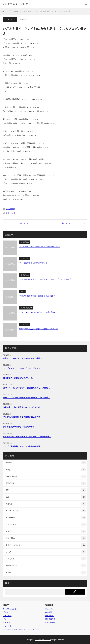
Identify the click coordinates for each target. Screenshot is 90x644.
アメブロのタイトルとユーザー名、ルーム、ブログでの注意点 (46, 279)
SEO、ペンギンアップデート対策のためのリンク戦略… (26, 388)
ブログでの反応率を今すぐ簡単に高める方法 (22, 417)
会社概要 (49, 612)
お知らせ (46, 504)
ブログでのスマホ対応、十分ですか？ (19, 427)
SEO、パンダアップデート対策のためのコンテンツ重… (26, 398)
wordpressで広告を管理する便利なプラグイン (39, 329)
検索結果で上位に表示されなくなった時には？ (22, 407)
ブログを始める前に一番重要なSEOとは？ (37, 296)
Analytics (46, 470)
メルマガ (6, 623)
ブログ (8, 213)
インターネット (46, 524)
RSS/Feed (46, 483)
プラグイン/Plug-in (46, 545)
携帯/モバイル (46, 566)
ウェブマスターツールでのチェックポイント (22, 368)
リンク (46, 552)
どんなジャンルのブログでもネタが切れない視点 (40, 247)
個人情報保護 (50, 619)
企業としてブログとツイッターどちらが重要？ (22, 358)
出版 (14, 213)
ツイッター (7, 616)
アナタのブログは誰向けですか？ (33, 263)
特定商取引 (49, 616)
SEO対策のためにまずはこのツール (18, 378)
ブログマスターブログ (15, 4)
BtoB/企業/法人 (46, 476)
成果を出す (46, 559)
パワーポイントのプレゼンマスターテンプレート (22, 629)
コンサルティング (10, 609)
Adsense (46, 463)
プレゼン (6, 612)
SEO (22, 291)
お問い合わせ (50, 623)
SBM (46, 490)
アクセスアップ (26, 308)
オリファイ (49, 609)
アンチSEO (46, 518)
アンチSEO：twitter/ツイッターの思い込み (37, 312)
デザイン (46, 531)
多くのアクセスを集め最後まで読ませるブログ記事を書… (27, 437)
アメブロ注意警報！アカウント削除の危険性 (22, 446)
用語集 (46, 572)
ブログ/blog (10, 19)
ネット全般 (7, 626)
